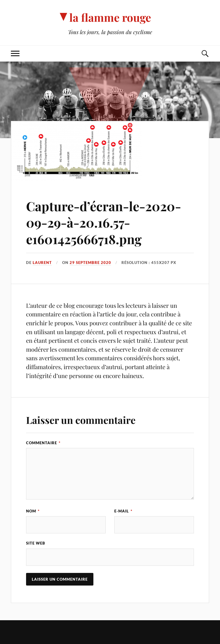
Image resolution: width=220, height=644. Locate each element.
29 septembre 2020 (90, 263)
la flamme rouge (110, 17)
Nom (33, 511)
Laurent (42, 263)
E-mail (123, 511)
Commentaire (43, 443)
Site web (36, 543)
